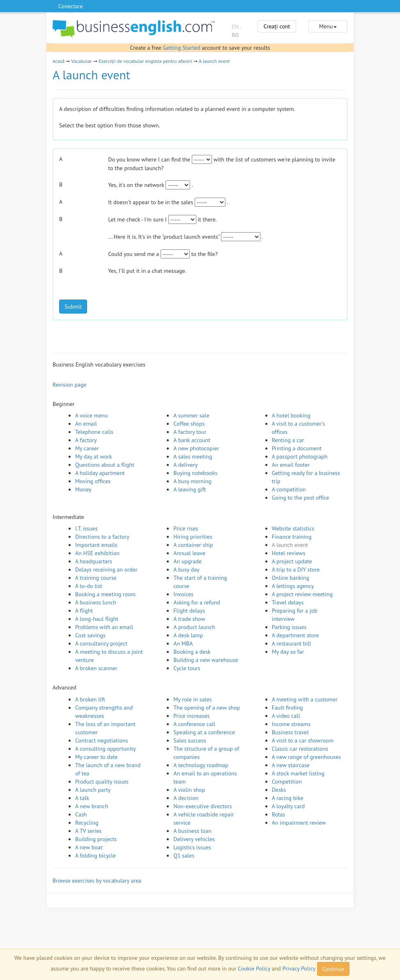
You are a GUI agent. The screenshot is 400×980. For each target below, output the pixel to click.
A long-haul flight (97, 619)
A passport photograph (300, 457)
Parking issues (289, 627)
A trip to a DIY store (296, 570)
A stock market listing (298, 773)
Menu (328, 26)
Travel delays (288, 602)
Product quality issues (102, 782)
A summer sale (191, 415)
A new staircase (291, 765)
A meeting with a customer (305, 699)
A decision (186, 798)
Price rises (186, 528)
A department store (295, 635)
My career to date (96, 757)
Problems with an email (104, 627)
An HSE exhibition (97, 553)
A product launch (194, 627)
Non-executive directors (202, 806)
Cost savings (90, 635)
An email (86, 424)
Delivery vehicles (194, 839)
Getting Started (181, 48)
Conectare (71, 6)
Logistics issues (192, 847)
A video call (286, 716)
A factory (86, 440)
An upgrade (187, 561)
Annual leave (189, 553)
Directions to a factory (102, 537)
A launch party (93, 790)
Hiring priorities (193, 537)
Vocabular (81, 61)
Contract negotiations (102, 740)
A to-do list (89, 586)
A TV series (88, 831)
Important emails (96, 545)
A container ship (193, 545)
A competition (289, 489)
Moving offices (93, 481)
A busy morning (192, 481)
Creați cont (277, 26)
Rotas (279, 814)
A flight (84, 611)
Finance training (292, 537)
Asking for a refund (197, 602)
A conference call (194, 724)
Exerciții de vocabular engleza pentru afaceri (145, 61)
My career (87, 448)
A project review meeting (302, 594)
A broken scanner (96, 668)
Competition (287, 782)
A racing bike (288, 798)
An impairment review (299, 823)
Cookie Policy (254, 968)
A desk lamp (188, 635)
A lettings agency (293, 586)
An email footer (291, 465)
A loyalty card (288, 806)
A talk (82, 798)
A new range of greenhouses (307, 757)
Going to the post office (301, 498)
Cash (81, 814)
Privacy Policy (299, 968)
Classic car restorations (300, 749)
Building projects (96, 839)
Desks (279, 790)
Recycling (87, 823)
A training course (96, 578)
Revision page (70, 385)
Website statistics (293, 528)
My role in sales (192, 699)
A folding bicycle (95, 855)
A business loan (192, 831)
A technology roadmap (201, 765)
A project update (292, 561)
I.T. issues (86, 528)
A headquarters (94, 561)
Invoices (183, 594)
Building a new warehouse (206, 660)
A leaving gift (190, 489)
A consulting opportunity (106, 749)
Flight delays (189, 611)
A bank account (192, 440)
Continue (333, 969)
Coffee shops (189, 424)
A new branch (92, 806)
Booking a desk (192, 652)
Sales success (190, 740)
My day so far (288, 652)
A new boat (89, 847)
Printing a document (297, 448)
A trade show (189, 619)
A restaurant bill (292, 643)
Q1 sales (184, 855)
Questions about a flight (105, 465)
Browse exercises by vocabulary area (97, 881)
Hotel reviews (289, 553)
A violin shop (189, 790)
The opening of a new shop (207, 708)
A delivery (185, 465)
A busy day (186, 570)
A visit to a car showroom (303, 740)
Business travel (290, 732)
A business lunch (96, 602)
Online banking (291, 578)
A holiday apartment (100, 473)
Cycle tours (187, 668)
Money (83, 489)
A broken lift (90, 699)
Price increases (191, 716)
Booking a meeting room (105, 594)
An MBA (183, 643)
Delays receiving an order (106, 570)
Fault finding (287, 708)
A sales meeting (193, 457)
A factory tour (190, 432)
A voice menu (92, 415)
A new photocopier (196, 448)
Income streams (291, 724)
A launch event (214, 61)
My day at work (94, 457)
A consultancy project (101, 643)
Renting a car (288, 440)
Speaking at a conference (204, 732)
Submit (73, 307)
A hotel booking (291, 415)
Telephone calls (94, 432)
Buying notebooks (195, 473)
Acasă (59, 61)
